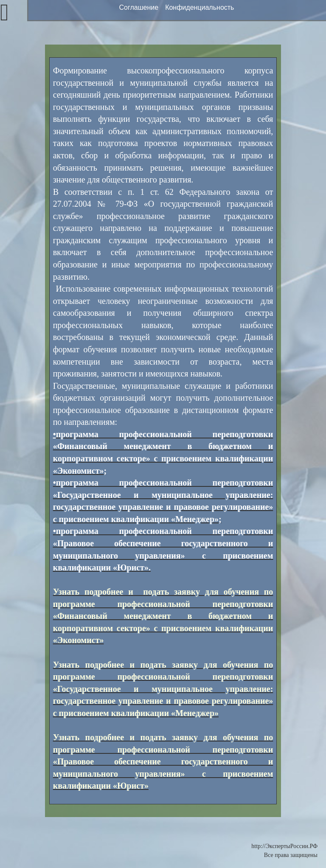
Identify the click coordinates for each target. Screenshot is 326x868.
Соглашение (139, 7)
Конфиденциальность (200, 7)
